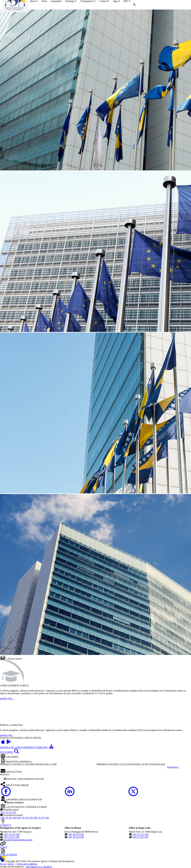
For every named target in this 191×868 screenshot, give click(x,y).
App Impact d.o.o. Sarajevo (39, 867)
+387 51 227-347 (140, 837)
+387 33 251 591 (8, 812)
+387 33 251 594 (8, 818)
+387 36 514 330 (24, 818)
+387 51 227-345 (140, 834)
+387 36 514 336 (76, 834)
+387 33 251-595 (11, 837)
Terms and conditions (27, 864)
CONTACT (6, 825)
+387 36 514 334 (76, 837)
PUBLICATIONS (9, 855)
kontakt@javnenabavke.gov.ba (18, 840)
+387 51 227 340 (41, 818)
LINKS (4, 847)
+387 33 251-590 (11, 834)
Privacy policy (7, 864)
